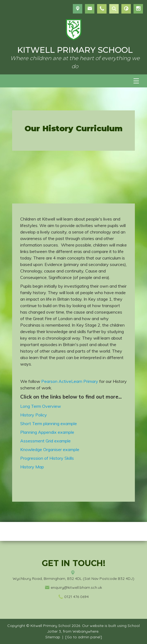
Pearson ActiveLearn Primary (70, 381)
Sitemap (53, 637)
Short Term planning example (49, 423)
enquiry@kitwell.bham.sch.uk (76, 587)
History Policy (34, 415)
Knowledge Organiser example (50, 449)
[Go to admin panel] (84, 637)
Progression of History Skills (48, 458)
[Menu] (136, 81)
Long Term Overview (41, 406)
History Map (32, 467)
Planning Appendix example (47, 432)
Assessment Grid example (45, 441)
